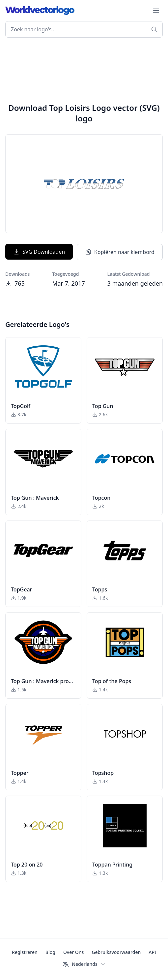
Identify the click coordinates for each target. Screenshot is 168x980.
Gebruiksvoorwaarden (116, 952)
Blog (50, 952)
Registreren (25, 952)
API (152, 952)
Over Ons (74, 952)
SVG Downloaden (39, 252)
